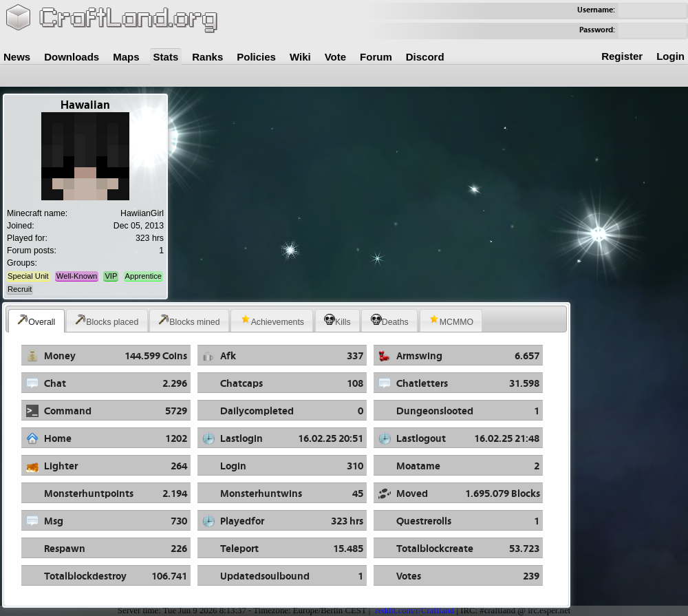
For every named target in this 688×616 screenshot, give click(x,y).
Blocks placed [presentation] (107, 320)
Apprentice (144, 276)
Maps (126, 57)
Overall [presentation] (36, 320)
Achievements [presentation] (272, 320)
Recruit (20, 289)
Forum (376, 57)
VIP (111, 276)
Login (670, 56)
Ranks (207, 57)
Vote (335, 57)
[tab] (36, 321)
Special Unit (28, 276)
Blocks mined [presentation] (189, 320)
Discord (425, 57)
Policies (256, 57)
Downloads (72, 57)
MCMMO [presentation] (451, 320)
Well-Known (77, 276)
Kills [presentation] (337, 320)
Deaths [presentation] (390, 320)
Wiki (300, 57)
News (17, 57)
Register (622, 56)
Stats (166, 57)
